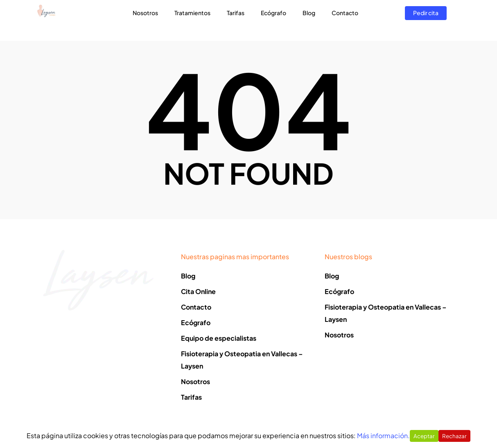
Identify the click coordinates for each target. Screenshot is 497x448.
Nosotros (149, 20)
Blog (312, 20)
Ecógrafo (277, 20)
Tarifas (239, 20)
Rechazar (454, 436)
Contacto (348, 20)
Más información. (383, 436)
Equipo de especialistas (219, 338)
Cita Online (198, 291)
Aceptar (424, 436)
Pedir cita (426, 20)
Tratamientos (196, 20)
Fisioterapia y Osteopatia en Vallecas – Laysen (242, 360)
